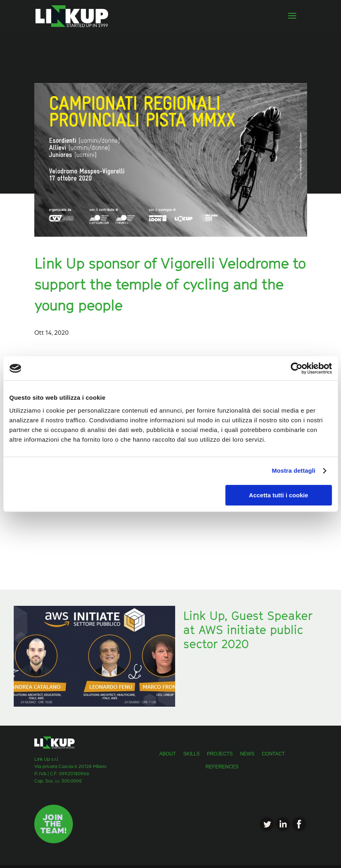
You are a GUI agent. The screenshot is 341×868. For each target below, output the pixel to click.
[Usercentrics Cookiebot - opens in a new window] (296, 368)
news (247, 754)
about (168, 754)
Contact (273, 754)
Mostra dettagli (293, 471)
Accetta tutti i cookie (279, 495)
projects (220, 754)
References (222, 767)
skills (191, 754)
